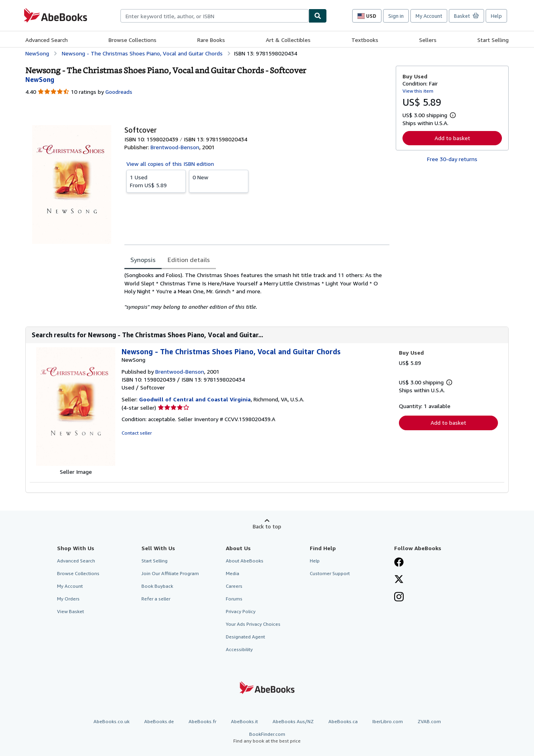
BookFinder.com (267, 738)
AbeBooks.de (159, 721)
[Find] (318, 16)
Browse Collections (133, 40)
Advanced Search (47, 40)
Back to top (267, 526)
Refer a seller (156, 599)
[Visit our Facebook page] (399, 563)
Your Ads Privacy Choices (253, 624)
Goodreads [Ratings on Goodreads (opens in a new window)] (119, 92)
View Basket (71, 611)
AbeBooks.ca (343, 721)
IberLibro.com (388, 721)
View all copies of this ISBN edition (170, 164)
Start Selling (493, 40)
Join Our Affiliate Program (170, 573)
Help (496, 16)
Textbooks (365, 40)
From (156, 181)
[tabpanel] (257, 291)
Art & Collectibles (288, 40)
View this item (418, 91)
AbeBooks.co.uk (112, 721)
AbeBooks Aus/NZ (293, 721)
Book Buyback (157, 586)
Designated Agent (245, 637)
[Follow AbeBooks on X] (399, 580)
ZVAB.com (429, 721)
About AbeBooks (245, 561)
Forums (234, 599)
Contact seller (137, 433)
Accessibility (239, 649)
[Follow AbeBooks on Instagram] (399, 598)
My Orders (68, 599)
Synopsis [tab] (143, 260)
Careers (234, 586)
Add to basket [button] (452, 138)
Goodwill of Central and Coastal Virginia (195, 399)
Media (233, 573)
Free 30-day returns (452, 159)
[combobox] (215, 16)
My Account (429, 16)
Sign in (396, 16)
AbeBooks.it (244, 721)
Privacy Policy (241, 611)
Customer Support (330, 573)
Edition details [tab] (189, 260)
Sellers (428, 40)
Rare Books (211, 40)
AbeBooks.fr (202, 721)
